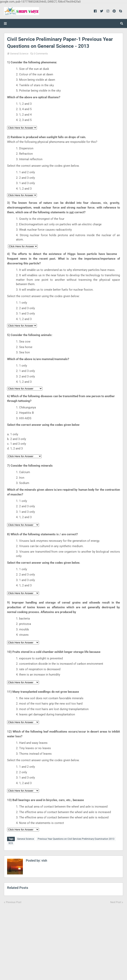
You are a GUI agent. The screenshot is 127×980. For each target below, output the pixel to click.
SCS (11, 843)
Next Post (116, 902)
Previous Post (14, 902)
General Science (19, 54)
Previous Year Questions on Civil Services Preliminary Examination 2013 (76, 839)
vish (44, 861)
